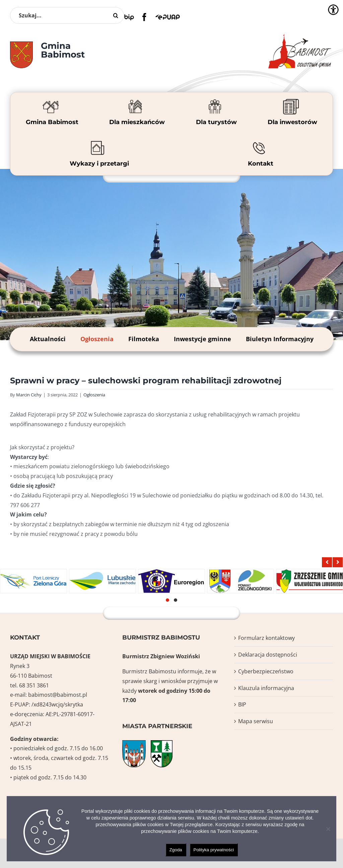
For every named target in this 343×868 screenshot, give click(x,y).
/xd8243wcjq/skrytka (57, 704)
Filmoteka (144, 339)
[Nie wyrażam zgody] (328, 829)
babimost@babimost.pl (58, 695)
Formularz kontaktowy (266, 638)
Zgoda (176, 850)
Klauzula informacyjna (266, 688)
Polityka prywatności (214, 850)
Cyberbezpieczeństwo (266, 671)
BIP (242, 704)
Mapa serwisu (256, 721)
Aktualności (48, 339)
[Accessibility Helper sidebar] (333, 10)
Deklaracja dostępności (268, 655)
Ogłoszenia (97, 339)
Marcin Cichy (29, 395)
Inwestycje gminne (202, 339)
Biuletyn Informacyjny (280, 339)
